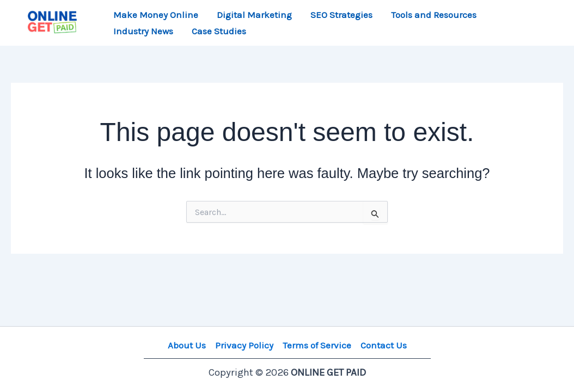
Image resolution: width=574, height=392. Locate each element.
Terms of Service (317, 345)
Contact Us (384, 345)
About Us (187, 345)
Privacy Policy (244, 345)
